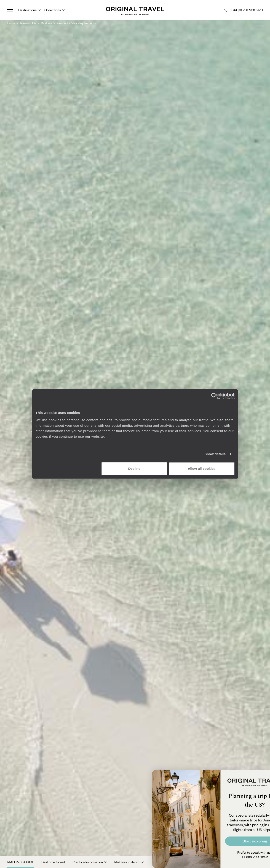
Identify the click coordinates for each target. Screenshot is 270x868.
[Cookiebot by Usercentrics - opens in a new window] (215, 396)
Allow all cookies (202, 468)
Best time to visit (53, 862)
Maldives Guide (21, 862)
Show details (215, 454)
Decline (134, 468)
